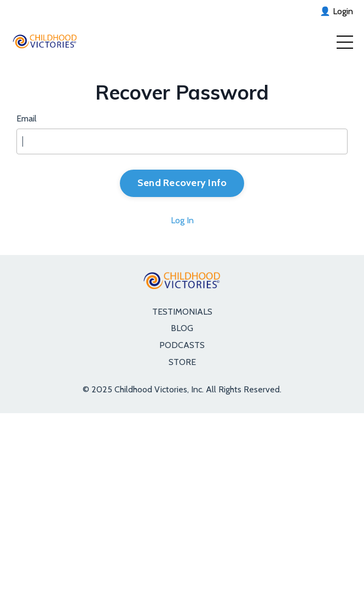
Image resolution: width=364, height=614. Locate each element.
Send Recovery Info (182, 183)
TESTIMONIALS (182, 312)
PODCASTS (182, 345)
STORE (182, 362)
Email (27, 118)
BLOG (182, 328)
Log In (182, 220)
